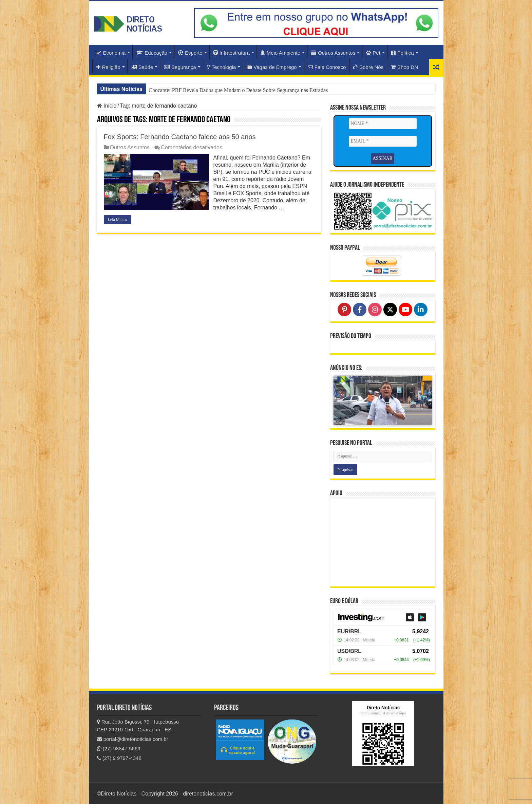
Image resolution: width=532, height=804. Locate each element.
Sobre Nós (368, 67)
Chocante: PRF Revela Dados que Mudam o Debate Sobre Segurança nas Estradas (238, 90)
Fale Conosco (327, 67)
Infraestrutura (232, 53)
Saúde (142, 67)
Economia (111, 53)
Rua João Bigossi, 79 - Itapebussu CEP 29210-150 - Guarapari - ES (138, 725)
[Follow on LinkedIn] (421, 309)
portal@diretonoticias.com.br (133, 738)
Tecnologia (222, 67)
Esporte (190, 53)
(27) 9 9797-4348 (119, 757)
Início (107, 106)
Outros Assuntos (333, 53)
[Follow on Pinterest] (344, 309)
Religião (108, 67)
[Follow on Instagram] (375, 309)
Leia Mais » (118, 220)
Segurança (180, 67)
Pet (373, 53)
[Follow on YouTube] (405, 309)
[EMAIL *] (383, 141)
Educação (152, 53)
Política (403, 53)
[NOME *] (383, 124)
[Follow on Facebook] (360, 309)
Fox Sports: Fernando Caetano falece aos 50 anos (180, 137)
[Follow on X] (390, 309)
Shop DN (404, 67)
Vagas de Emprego (272, 67)
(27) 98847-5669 (119, 748)
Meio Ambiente (280, 53)
